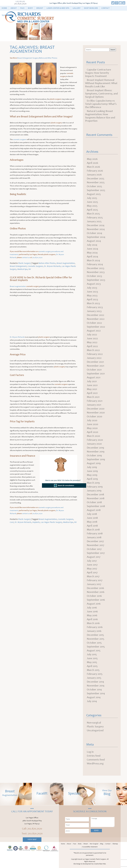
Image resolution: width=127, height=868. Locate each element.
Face (22, 8)
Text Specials (8, 15)
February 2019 (95, 487)
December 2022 (95, 315)
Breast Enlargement (18, 266)
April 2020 (92, 432)
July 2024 (92, 245)
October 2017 (94, 549)
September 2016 (96, 600)
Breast (40, 8)
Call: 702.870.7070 (32, 829)
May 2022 (92, 343)
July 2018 (92, 514)
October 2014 (94, 690)
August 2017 (94, 557)
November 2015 (96, 639)
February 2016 (95, 627)
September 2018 (96, 506)
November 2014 (96, 686)
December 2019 (95, 448)
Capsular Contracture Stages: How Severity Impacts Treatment (98, 73)
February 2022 (95, 354)
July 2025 (92, 198)
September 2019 (96, 460)
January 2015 (94, 678)
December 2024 (96, 226)
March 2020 (93, 436)
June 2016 (92, 612)
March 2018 (93, 530)
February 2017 (95, 581)
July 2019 (92, 467)
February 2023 (95, 308)
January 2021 (94, 405)
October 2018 (94, 503)
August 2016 (94, 604)
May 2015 (92, 662)
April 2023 (92, 300)
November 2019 (96, 452)
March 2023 (93, 304)
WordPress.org (95, 764)
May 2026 (92, 159)
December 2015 (95, 635)
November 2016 (96, 592)
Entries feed (94, 756)
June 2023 (92, 292)
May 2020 (92, 428)
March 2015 (93, 670)
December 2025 (96, 179)
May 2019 (92, 475)
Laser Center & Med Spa (58, 8)
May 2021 (92, 389)
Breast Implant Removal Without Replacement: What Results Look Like (101, 83)
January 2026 (94, 175)
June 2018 (92, 518)
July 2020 (92, 421)
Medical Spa (22, 269)
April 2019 (92, 479)
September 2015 (96, 647)
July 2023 (92, 288)
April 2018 (92, 526)
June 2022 (92, 339)
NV (30, 269)
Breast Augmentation (66, 263)
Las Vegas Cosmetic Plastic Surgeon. (94, 859)
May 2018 (92, 522)
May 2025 (92, 206)
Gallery (77, 8)
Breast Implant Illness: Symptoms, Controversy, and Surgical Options (101, 94)
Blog (102, 844)
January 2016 (94, 631)
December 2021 (95, 362)
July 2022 (92, 335)
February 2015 (95, 674)
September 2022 (96, 327)
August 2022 (94, 331)
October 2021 (94, 370)
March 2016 (93, 623)
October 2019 (94, 456)
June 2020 (92, 425)
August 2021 (94, 378)
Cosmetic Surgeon (35, 266)
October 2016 (94, 596)
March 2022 (93, 350)
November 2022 (96, 319)
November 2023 (96, 272)
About (14, 8)
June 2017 (92, 565)
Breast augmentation (18, 286)
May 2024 (92, 253)
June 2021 (92, 386)
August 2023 (94, 284)
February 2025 (95, 218)
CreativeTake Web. (100, 864)
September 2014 (96, 694)
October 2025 (94, 187)
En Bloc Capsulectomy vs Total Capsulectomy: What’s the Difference (101, 104)
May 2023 (92, 296)
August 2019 (94, 464)
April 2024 (92, 257)
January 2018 (94, 538)
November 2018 (96, 499)
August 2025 (94, 194)
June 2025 (92, 202)
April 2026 (92, 163)
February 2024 (95, 265)
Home (4, 8)
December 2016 (95, 588)
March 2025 (93, 214)
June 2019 (92, 471)
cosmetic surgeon (20, 140)
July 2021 (92, 382)
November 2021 (95, 366)
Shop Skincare (91, 8)
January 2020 (94, 444)
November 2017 (95, 545)
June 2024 (92, 249)
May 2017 (92, 569)
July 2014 (92, 701)
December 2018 (95, 495)
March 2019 (93, 483)
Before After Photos (47, 263)
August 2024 (94, 241)
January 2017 (94, 584)
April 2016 (92, 620)
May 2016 (92, 616)
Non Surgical (94, 844)
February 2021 (95, 401)
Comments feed (96, 760)
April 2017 (92, 573)
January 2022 (94, 358)
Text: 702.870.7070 (32, 834)
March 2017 (93, 577)
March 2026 (93, 167)
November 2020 (96, 413)
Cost (12, 522)
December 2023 (96, 268)
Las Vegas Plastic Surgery (51, 522)
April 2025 (92, 210)
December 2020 (96, 409)
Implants (36, 522)
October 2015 (94, 643)
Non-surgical (94, 723)
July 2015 (92, 655)
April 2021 (92, 393)
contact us (26, 258)
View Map (32, 840)
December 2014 (95, 682)
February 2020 (95, 440)
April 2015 (92, 666)
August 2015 (94, 651)
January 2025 (94, 222)
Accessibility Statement (90, 847)
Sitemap (115, 844)
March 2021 (93, 397)
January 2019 (94, 491)
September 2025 (96, 190)
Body (30, 8)
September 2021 (96, 374)
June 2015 (92, 659)
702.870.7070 (20, 4)
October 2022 (94, 323)
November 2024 (96, 229)
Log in (90, 752)
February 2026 (95, 171)
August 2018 (94, 510)
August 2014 (94, 698)
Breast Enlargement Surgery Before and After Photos (37, 58)
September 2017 (96, 553)
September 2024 (96, 237)
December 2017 (95, 542)
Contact (105, 8)
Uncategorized (95, 731)
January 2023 (94, 311)
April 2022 (92, 347)
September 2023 (96, 280)
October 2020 (94, 417)
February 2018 (95, 534)
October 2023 (94, 276)
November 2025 (96, 183)
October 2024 (94, 233)
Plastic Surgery (24, 263)
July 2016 (92, 608)
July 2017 (92, 561)
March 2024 (93, 261)
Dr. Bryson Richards (52, 266)
